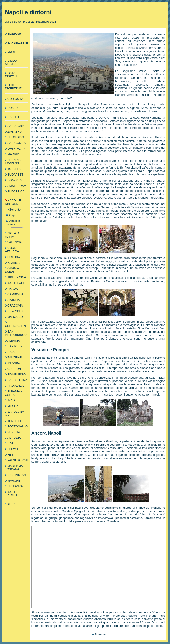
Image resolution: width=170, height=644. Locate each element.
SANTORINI (15, 346)
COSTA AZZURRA (12, 250)
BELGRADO (16, 137)
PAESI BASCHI (18, 460)
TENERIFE (15, 421)
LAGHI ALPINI (17, 149)
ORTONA (14, 257)
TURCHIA (14, 169)
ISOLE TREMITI (11, 494)
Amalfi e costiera (12, 222)
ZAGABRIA (15, 132)
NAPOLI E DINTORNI (13, 202)
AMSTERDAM (17, 186)
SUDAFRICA (16, 191)
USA (11, 443)
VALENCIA (15, 242)
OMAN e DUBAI (12, 270)
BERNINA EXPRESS (13, 162)
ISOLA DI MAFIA (12, 235)
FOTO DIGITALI (11, 75)
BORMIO (13, 449)
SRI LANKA (15, 486)
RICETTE (14, 117)
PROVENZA (16, 386)
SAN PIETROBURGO (16, 333)
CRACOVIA (15, 306)
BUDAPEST (15, 174)
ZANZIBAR (15, 357)
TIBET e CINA (17, 277)
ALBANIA (14, 341)
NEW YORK (15, 311)
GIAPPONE (15, 369)
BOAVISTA (15, 180)
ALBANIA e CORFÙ (14, 393)
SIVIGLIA (14, 300)
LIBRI (11, 52)
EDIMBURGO (17, 374)
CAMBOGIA (15, 294)
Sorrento (15, 210)
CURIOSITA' (16, 99)
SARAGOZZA (17, 143)
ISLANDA (14, 363)
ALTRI (12, 504)
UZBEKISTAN (17, 475)
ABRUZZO (14, 438)
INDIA (11, 400)
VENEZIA (14, 432)
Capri (13, 215)
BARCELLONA (17, 380)
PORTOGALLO (18, 426)
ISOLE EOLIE (17, 283)
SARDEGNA (16, 126)
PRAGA (13, 289)
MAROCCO (15, 317)
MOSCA (13, 406)
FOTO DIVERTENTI (14, 87)
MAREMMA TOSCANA (14, 468)
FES (10, 455)
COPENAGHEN (15, 326)
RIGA (11, 352)
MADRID (13, 154)
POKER (13, 108)
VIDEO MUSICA (11, 62)
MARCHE (14, 481)
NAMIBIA (13, 263)
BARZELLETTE (18, 43)
